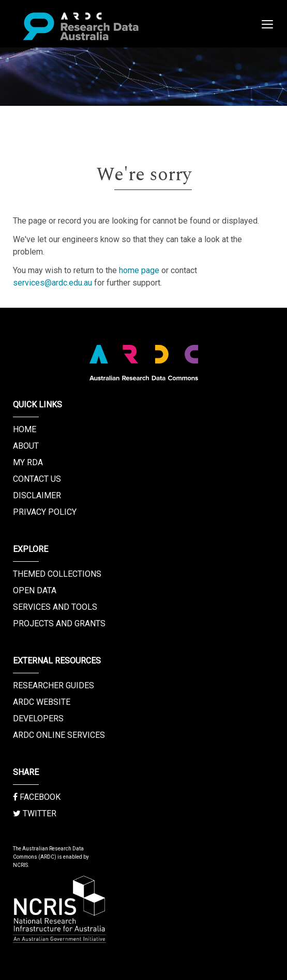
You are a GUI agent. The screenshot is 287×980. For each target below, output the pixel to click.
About (26, 446)
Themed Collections (57, 574)
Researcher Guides (54, 685)
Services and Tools (55, 607)
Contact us (37, 479)
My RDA (28, 462)
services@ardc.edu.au (52, 283)
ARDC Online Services (59, 735)
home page (139, 270)
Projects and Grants (59, 623)
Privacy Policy (45, 512)
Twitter (35, 813)
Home (25, 429)
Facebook (37, 797)
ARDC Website (42, 702)
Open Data (35, 590)
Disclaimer (37, 495)
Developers (38, 718)
